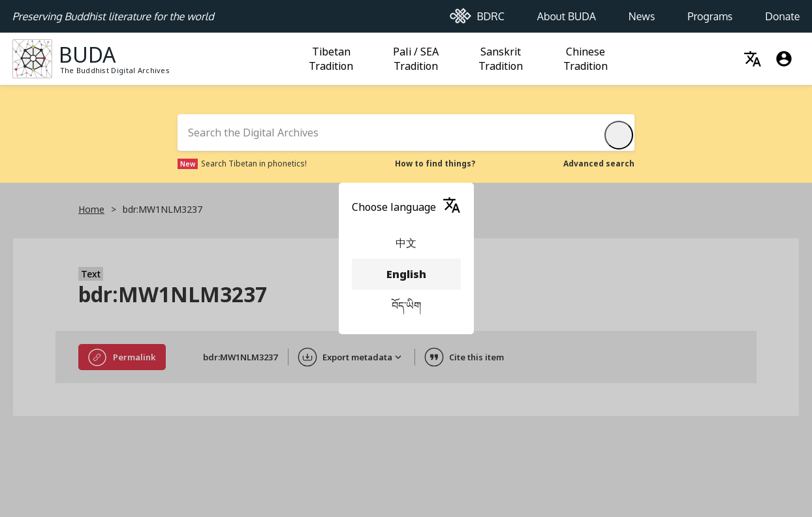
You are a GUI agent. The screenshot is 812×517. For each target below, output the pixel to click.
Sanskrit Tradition (503, 59)
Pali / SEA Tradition (417, 59)
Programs (710, 12)
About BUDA (567, 12)
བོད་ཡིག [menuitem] (406, 305)
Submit (621, 135)
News (642, 12)
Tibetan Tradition (333, 59)
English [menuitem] (406, 274)
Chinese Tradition (587, 59)
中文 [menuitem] (406, 243)
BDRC (477, 13)
